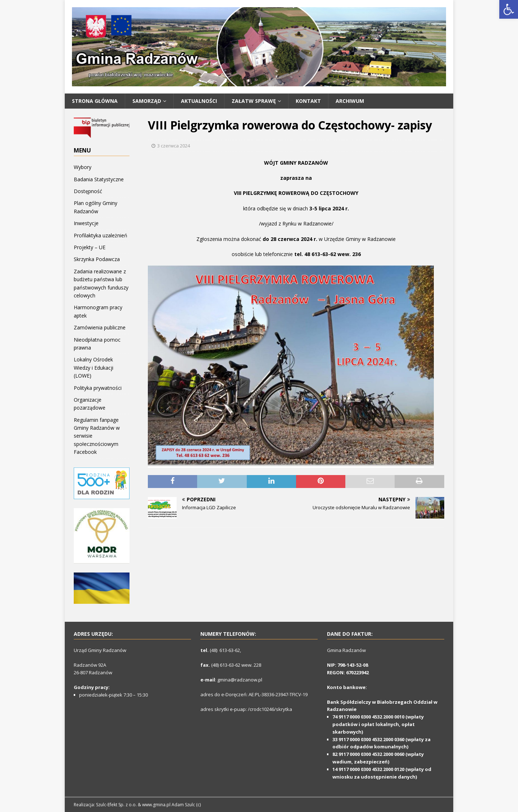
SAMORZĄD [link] (147, 101)
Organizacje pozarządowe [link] (90, 404)
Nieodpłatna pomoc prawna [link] (97, 344)
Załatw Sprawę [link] (254, 101)
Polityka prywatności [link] (98, 388)
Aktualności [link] (199, 101)
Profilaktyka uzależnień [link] (101, 235)
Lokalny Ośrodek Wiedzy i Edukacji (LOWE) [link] (94, 368)
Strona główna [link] (95, 101)
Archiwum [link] (350, 101)
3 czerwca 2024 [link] (174, 146)
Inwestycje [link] (86, 223)
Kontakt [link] (308, 101)
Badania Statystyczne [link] (99, 179)
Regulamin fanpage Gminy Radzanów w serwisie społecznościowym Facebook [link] (97, 436)
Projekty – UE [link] (90, 247)
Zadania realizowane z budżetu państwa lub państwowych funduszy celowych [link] (101, 283)
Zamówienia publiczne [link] (100, 327)
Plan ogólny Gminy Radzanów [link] (96, 207)
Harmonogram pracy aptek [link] (98, 311)
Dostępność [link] (88, 191)
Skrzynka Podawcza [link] (97, 259)
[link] (509, 9)
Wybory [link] (83, 167)
